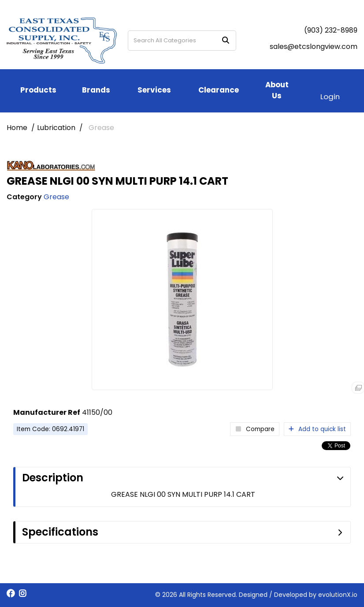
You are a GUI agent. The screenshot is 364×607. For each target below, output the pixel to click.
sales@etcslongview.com (314, 47)
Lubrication (56, 128)
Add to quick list (317, 429)
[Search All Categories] (182, 41)
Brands (96, 90)
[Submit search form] (226, 41)
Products (38, 90)
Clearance (219, 90)
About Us (277, 90)
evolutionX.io (338, 595)
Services (154, 90)
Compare (255, 429)
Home (17, 128)
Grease (101, 128)
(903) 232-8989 (331, 30)
